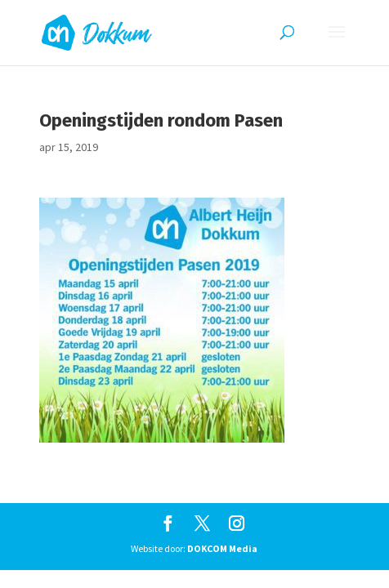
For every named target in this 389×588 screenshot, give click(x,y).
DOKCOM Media (222, 548)
